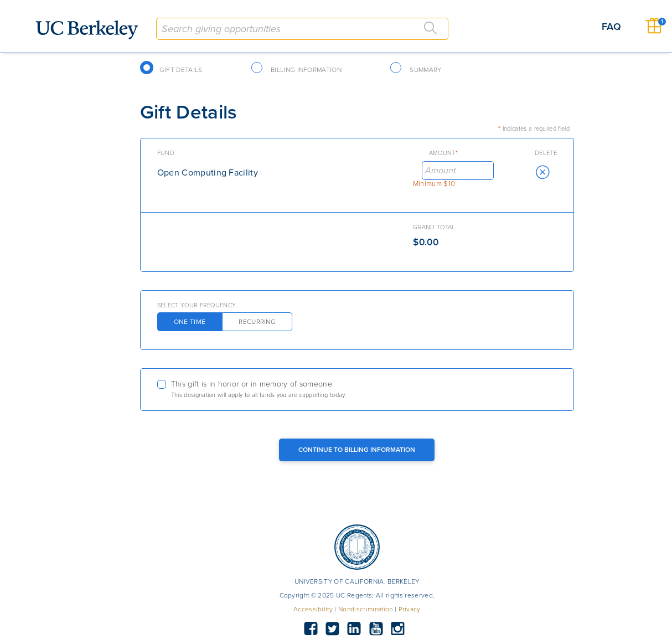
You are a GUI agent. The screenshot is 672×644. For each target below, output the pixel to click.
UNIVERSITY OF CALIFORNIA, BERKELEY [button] (357, 581)
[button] (542, 172)
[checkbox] (357, 390)
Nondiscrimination (365, 609)
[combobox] (302, 29)
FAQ (611, 27)
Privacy (410, 609)
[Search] (431, 28)
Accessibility (313, 609)
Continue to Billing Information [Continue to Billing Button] (357, 450)
